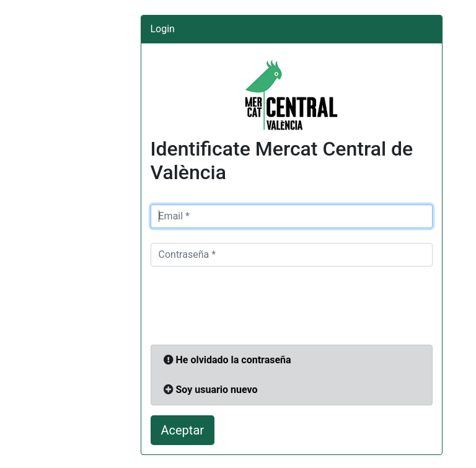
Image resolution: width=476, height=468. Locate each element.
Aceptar (183, 430)
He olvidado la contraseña (233, 360)
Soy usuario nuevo (216, 390)
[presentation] (245, 306)
